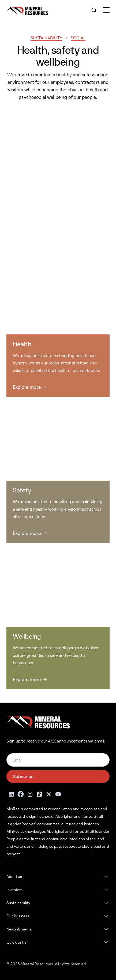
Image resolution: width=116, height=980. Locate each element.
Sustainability (46, 38)
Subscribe (23, 776)
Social (78, 38)
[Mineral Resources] (27, 11)
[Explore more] (30, 387)
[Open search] (94, 10)
